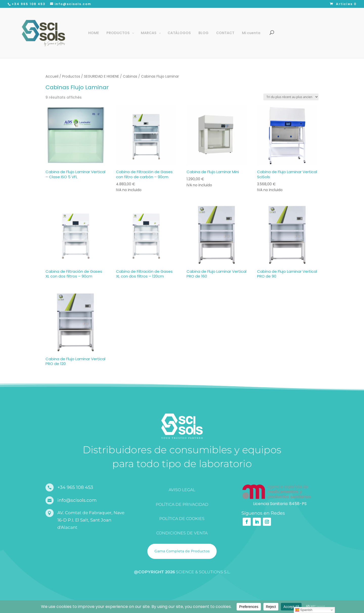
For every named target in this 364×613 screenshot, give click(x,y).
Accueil (52, 76)
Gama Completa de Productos (182, 551)
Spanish (304, 610)
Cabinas (130, 76)
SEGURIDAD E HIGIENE (101, 76)
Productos (71, 76)
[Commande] (291, 97)
